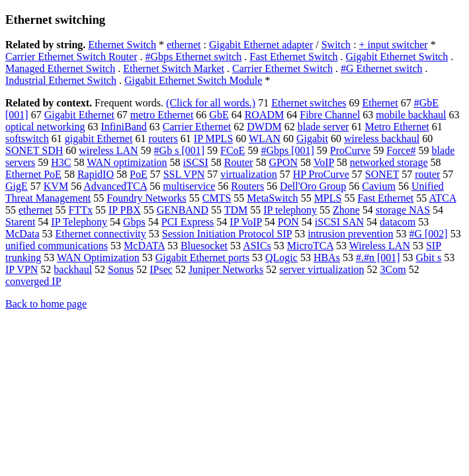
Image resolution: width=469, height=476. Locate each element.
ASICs (257, 246)
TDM (236, 210)
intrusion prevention (350, 234)
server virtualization (321, 269)
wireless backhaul (382, 139)
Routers (247, 186)
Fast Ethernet (385, 198)
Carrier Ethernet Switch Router (71, 57)
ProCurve (350, 150)
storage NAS (403, 210)
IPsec (161, 269)
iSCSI (196, 162)
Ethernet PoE (33, 174)
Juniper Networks (226, 269)
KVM (56, 186)
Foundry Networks (146, 198)
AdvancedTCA (115, 186)
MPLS (328, 198)
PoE (139, 174)
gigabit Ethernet (99, 139)
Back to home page (46, 304)
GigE (17, 186)
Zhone (346, 210)
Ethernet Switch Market (174, 68)
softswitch (27, 139)
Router (239, 162)
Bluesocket (204, 246)
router (427, 174)
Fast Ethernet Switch (293, 57)
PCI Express (188, 222)
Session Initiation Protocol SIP (227, 234)
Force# (401, 150)
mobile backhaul (411, 115)
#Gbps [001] (287, 150)
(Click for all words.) (211, 103)
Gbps (134, 222)
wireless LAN (108, 150)
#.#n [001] (378, 258)
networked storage (389, 162)
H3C (61, 162)
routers (163, 139)
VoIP (324, 162)
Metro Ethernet (397, 127)
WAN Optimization (98, 258)
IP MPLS (213, 139)
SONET (382, 174)
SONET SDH (34, 150)
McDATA (144, 246)
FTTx (81, 210)
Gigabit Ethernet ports (202, 258)
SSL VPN (184, 174)
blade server (323, 127)
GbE (219, 115)
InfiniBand (123, 127)
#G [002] (428, 234)
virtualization (248, 174)
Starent (20, 222)
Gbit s (429, 258)
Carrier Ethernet (197, 127)
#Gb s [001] (179, 150)
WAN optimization (127, 162)
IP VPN (21, 269)
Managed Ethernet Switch (60, 68)
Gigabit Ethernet (79, 115)
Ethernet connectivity (101, 234)
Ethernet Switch (122, 45)
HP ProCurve (321, 174)
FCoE (233, 150)
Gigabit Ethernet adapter (261, 45)
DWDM (264, 127)
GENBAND (183, 210)
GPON (283, 162)
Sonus (121, 269)
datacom (398, 222)
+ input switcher (394, 45)
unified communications (57, 246)
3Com (393, 269)
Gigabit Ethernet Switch (397, 57)
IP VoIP (245, 222)
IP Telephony (79, 222)
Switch (336, 45)
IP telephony (290, 210)
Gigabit (312, 139)
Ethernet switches (309, 103)
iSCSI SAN (339, 222)
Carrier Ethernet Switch (282, 68)
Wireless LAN (380, 246)
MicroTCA (310, 246)
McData (22, 234)
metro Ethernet (162, 115)
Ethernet (380, 103)
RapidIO (96, 174)
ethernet (184, 45)
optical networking (45, 127)
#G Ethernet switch (382, 68)
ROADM (265, 115)
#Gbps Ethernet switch (194, 57)
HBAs (327, 258)
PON (288, 222)
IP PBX (125, 210)
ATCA (442, 198)
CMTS (217, 198)
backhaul (73, 269)
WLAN (265, 139)
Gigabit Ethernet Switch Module (193, 80)
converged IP (33, 281)
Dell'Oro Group (313, 186)
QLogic (281, 258)
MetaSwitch (272, 198)
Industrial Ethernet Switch (61, 80)
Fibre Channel (330, 115)
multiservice (189, 186)
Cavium (379, 186)
